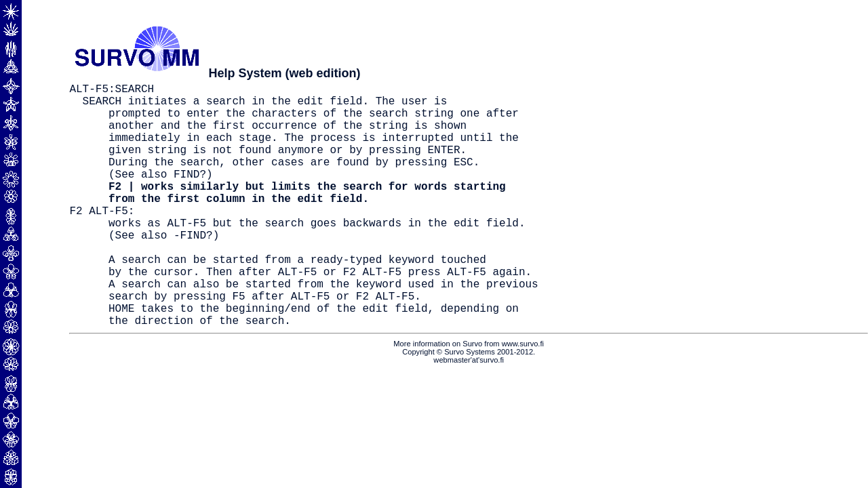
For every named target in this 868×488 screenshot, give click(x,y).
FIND (186, 195)
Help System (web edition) (284, 73)
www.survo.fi (523, 398)
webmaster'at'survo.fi (469, 414)
